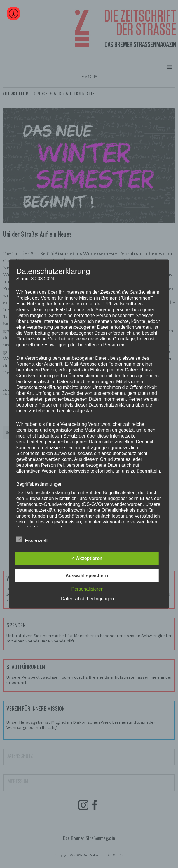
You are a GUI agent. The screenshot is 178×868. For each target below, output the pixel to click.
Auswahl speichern (87, 576)
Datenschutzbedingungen (87, 599)
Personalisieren (87, 589)
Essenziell (32, 540)
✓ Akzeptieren (87, 558)
